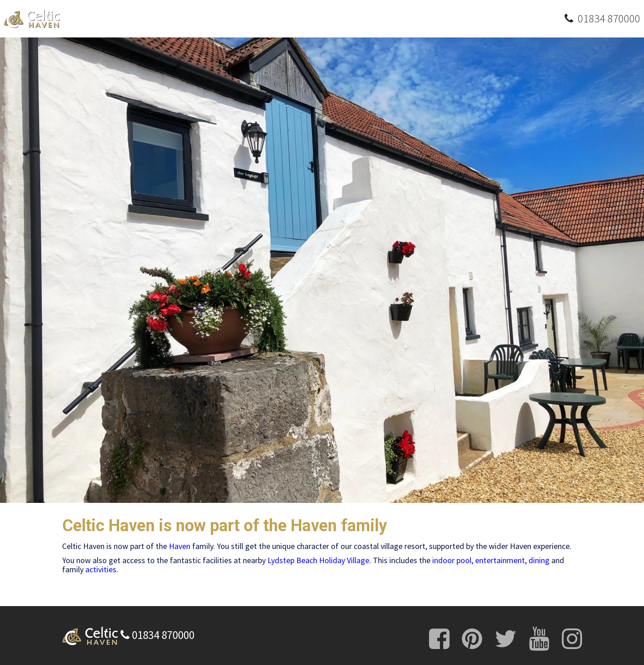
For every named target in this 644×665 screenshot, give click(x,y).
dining (539, 560)
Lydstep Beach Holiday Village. (319, 560)
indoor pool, (453, 560)
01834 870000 (157, 635)
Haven (180, 546)
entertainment (500, 560)
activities (101, 569)
